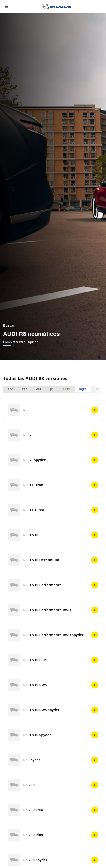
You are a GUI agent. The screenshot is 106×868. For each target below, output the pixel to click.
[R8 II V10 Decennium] (53, 560)
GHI (39, 389)
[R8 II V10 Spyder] (53, 735)
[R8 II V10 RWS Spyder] (53, 710)
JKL (52, 389)
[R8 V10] (53, 785)
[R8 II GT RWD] (53, 510)
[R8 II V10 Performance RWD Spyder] (53, 635)
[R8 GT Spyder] (53, 460)
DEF (25, 389)
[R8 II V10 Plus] (53, 660)
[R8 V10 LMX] (53, 810)
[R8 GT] (53, 435)
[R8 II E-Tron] (53, 485)
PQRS (83, 389)
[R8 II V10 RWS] (53, 685)
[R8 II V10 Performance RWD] (53, 610)
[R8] (53, 410)
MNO (67, 389)
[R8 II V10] (53, 535)
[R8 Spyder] (53, 760)
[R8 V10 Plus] (53, 835)
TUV (98, 389)
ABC (10, 389)
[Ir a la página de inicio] (57, 7)
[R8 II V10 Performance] (53, 585)
